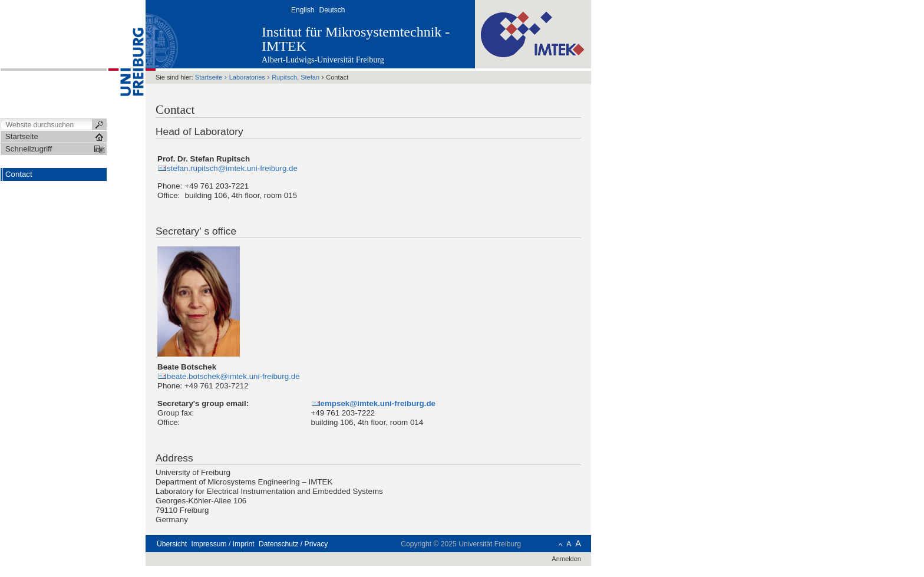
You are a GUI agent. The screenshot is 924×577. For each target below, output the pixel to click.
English (303, 10)
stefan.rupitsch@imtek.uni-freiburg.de (232, 168)
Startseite (209, 77)
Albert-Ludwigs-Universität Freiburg (323, 60)
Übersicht (172, 544)
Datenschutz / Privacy (293, 544)
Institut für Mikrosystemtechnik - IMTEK (356, 39)
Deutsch (332, 10)
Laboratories (247, 77)
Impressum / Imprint (223, 544)
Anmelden (566, 559)
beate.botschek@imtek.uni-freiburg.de (233, 376)
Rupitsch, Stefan (296, 77)
